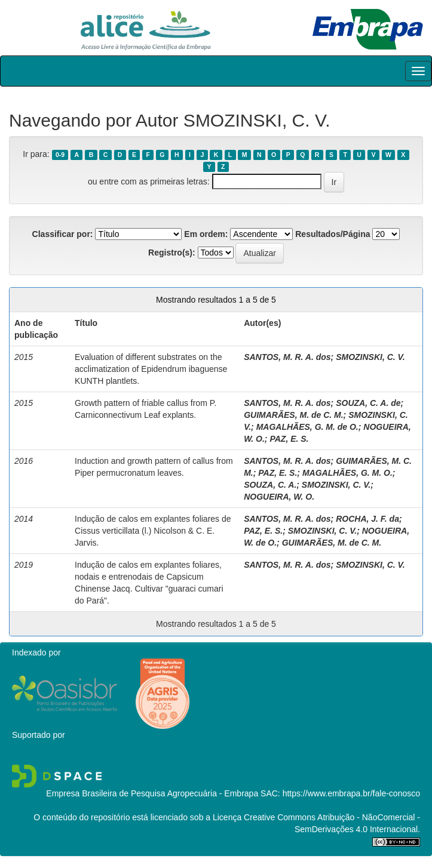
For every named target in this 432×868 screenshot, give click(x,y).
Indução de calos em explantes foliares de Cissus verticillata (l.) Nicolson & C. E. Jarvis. (153, 531)
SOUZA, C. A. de (368, 403)
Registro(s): (172, 253)
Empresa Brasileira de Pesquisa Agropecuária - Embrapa (152, 793)
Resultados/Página (333, 234)
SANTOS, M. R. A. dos (287, 357)
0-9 (60, 155)
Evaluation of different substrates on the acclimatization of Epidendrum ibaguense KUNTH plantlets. (151, 369)
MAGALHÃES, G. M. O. (347, 473)
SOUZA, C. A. (270, 485)
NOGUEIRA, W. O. (279, 497)
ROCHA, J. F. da (367, 519)
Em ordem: (206, 234)
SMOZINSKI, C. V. (370, 357)
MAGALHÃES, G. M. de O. (307, 427)
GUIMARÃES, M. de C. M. (293, 415)
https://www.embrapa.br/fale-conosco (351, 793)
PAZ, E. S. (289, 439)
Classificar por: (63, 234)
